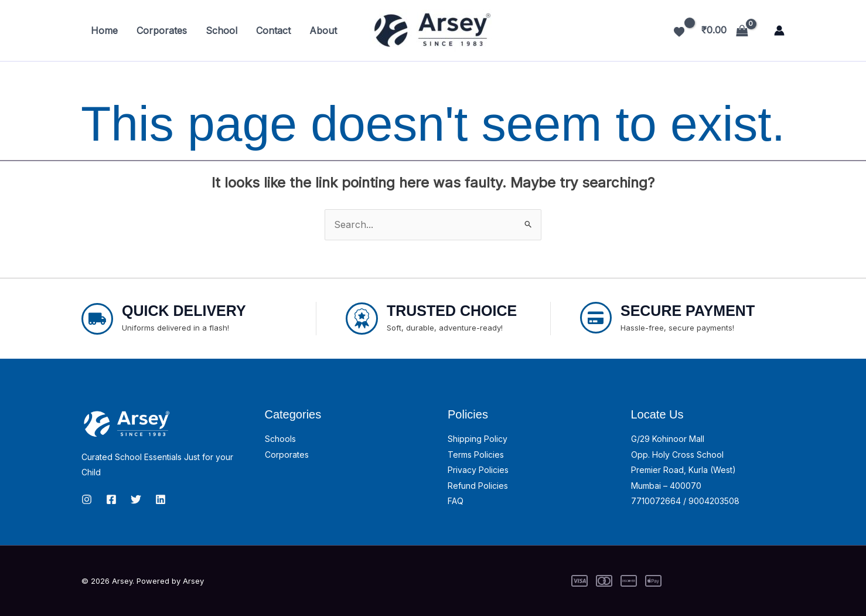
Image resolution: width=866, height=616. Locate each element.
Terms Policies (476, 455)
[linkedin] (161, 499)
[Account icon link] (779, 30)
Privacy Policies (478, 470)
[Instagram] (87, 499)
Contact (273, 30)
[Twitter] (136, 499)
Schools (280, 439)
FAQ (456, 501)
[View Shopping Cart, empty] (724, 30)
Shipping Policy (478, 439)
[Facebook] (111, 499)
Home (104, 30)
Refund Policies (478, 486)
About (323, 30)
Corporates (162, 30)
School (221, 30)
